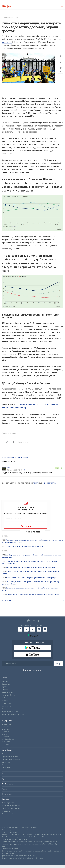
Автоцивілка (6, 811)
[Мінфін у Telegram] (26, 629)
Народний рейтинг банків (10, 712)
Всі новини (33, 600)
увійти (36, 483)
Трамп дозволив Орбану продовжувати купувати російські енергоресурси (31, 578)
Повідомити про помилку (32, 670)
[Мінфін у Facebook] (20, 629)
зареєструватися (49, 483)
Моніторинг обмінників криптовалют (13, 715)
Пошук (59, 664)
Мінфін (13, 433)
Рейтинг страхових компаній (11, 808)
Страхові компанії (7, 814)
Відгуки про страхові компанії (11, 806)
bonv (9, 468)
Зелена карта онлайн (9, 803)
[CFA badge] (7, 822)
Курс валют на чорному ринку (11, 759)
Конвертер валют (7, 706)
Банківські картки (7, 692)
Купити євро (6, 765)
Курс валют (5, 681)
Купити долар (6, 762)
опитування (7, 42)
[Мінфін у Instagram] (39, 629)
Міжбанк (4, 698)
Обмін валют (6, 754)
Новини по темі (32, 532)
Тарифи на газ (6, 703)
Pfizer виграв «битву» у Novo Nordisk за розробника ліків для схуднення (30, 567)
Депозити (5, 701)
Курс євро (5, 687)
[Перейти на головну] (6, 6)
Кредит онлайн (7, 709)
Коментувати (23, 442)
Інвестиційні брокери (8, 695)
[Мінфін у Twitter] (33, 629)
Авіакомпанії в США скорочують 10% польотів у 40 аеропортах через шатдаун (33, 594)
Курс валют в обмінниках (10, 757)
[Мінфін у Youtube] (45, 629)
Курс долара (6, 684)
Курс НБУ (5, 690)
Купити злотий (6, 768)
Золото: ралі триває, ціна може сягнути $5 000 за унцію (25, 546)
